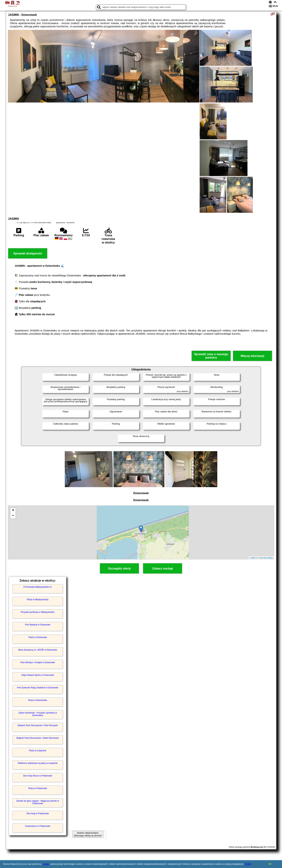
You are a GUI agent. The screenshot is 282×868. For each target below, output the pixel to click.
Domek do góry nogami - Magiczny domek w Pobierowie (38, 802)
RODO (248, 864)
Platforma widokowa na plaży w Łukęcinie (38, 763)
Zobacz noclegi (163, 569)
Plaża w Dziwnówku (38, 700)
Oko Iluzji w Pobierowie (38, 814)
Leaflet (252, 558)
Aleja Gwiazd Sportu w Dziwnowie (38, 675)
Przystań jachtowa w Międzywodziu (38, 612)
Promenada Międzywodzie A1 (38, 587)
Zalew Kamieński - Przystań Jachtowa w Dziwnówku (38, 714)
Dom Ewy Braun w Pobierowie (38, 776)
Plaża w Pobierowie (38, 788)
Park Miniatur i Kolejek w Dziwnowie (38, 662)
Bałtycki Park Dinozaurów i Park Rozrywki (38, 725)
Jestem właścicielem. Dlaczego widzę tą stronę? (88, 834)
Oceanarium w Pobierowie (38, 826)
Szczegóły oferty (119, 569)
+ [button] (13, 511)
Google (46, 864)
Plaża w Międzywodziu (38, 600)
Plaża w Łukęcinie (38, 751)
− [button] (13, 516)
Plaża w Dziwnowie (38, 637)
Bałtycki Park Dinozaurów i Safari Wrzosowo (38, 738)
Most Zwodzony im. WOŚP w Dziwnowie (38, 650)
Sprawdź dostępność (28, 253)
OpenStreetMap (266, 558)
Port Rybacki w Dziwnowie (38, 625)
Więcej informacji (252, 356)
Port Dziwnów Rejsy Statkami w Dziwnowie (38, 688)
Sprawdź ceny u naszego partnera (211, 356)
